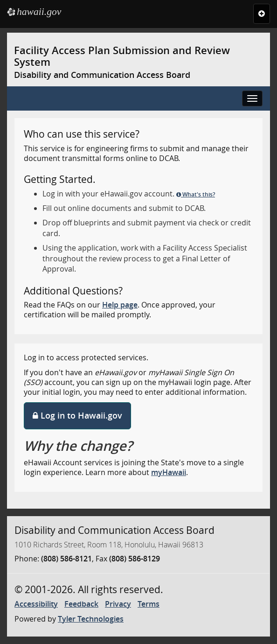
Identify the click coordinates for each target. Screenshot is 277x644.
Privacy (118, 604)
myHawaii (169, 472)
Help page (120, 305)
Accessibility (36, 604)
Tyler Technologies (91, 619)
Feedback (81, 604)
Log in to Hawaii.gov (77, 415)
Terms (149, 604)
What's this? (196, 194)
